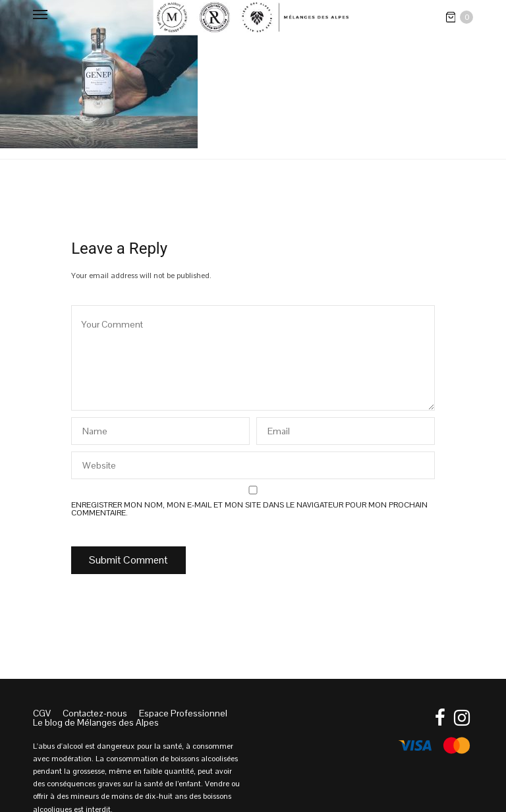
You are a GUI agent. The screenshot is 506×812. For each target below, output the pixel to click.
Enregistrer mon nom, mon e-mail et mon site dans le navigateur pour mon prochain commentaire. (249, 509)
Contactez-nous (95, 713)
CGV (42, 713)
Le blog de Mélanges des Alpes (96, 722)
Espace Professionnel (183, 713)
